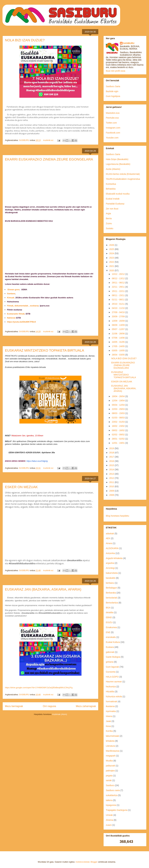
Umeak (109, 815)
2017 (112, 457)
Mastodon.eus (113, 113)
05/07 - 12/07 (118, 329)
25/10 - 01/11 (118, 304)
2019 (112, 448)
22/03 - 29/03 (118, 409)
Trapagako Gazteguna (117, 810)
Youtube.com (112, 138)
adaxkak (110, 534)
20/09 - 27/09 (118, 316)
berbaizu (110, 583)
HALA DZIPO (112, 677)
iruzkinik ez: (49, 140)
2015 (112, 465)
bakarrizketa (112, 573)
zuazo (109, 825)
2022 (112, 262)
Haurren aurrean (114, 682)
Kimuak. (11, 298)
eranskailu (111, 637)
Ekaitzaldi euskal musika (118, 194)
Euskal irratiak (113, 199)
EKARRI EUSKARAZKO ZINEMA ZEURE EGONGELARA (49, 159)
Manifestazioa (113, 751)
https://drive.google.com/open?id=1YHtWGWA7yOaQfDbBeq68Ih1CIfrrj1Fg (39, 688)
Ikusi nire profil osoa (116, 71)
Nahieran (12, 318)
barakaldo (111, 578)
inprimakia (111, 711)
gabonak (110, 652)
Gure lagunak (112, 667)
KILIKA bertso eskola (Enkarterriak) (123, 174)
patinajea (110, 771)
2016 (112, 461)
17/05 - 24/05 (118, 346)
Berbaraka (111, 593)
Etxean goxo (14, 290)
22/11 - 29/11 (118, 287)
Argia (108, 213)
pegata (109, 776)
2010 (112, 486)
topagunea (111, 805)
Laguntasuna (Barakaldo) (118, 164)
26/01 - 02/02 (118, 439)
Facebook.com (113, 133)
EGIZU (109, 622)
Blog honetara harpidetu (117, 516)
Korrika (109, 731)
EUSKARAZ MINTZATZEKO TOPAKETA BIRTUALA (45, 350)
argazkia (110, 563)
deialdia (110, 612)
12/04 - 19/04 (118, 401)
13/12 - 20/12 (118, 274)
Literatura (110, 746)
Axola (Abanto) (113, 169)
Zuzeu (109, 223)
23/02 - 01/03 (118, 422)
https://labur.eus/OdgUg (37, 461)
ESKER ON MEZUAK (21, 487)
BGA (108, 608)
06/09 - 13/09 (118, 325)
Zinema (109, 820)
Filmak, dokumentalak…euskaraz (23, 306)
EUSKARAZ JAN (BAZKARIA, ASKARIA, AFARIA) (43, 589)
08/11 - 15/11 (118, 295)
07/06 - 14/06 (118, 338)
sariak (109, 780)
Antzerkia (110, 553)
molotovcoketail (83, 862)
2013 (112, 474)
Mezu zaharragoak (86, 706)
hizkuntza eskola (114, 696)
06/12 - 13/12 (118, 278)
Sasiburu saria (113, 790)
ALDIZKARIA (112, 548)
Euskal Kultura (113, 642)
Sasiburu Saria (113, 86)
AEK (108, 538)
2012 (112, 478)
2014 (112, 469)
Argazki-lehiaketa (114, 558)
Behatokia (111, 189)
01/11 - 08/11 (118, 300)
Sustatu (109, 228)
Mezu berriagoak (14, 706)
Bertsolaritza (112, 603)
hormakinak (111, 701)
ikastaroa (110, 706)
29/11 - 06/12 (118, 283)
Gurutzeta (111, 672)
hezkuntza (111, 687)
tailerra (109, 800)
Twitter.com (111, 123)
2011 (112, 482)
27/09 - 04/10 (118, 312)
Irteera (109, 716)
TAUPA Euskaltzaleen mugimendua (123, 179)
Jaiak (108, 721)
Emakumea (111, 627)
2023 (112, 258)
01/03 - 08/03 (118, 418)
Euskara (110, 647)
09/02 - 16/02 (118, 430)
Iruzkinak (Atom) (60, 714)
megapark (111, 756)
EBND (109, 617)
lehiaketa (110, 741)
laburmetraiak (112, 736)
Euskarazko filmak (16, 314)
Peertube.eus (112, 118)
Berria (109, 218)
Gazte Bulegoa (113, 657)
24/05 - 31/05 (118, 342)
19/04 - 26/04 (118, 396)
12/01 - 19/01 (118, 443)
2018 (112, 453)
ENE (108, 632)
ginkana (110, 662)
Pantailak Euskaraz (115, 204)
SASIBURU (129, 43)
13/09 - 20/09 (118, 321)
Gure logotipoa (113, 96)
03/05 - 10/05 (118, 350)
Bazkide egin (112, 91)
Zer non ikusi (112, 209)
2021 (112, 266)
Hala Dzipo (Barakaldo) (117, 159)
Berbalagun (111, 588)
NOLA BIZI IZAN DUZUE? (25, 40)
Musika (109, 761)
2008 (112, 495)
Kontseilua (111, 184)
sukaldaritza (112, 795)
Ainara (109, 543)
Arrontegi (110, 568)
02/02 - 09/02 (118, 435)
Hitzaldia (110, 692)
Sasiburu (110, 785)
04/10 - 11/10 (118, 308)
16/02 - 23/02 (118, 426)
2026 (112, 245)
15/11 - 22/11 (118, 291)
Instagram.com (113, 128)
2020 (112, 270)
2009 (112, 491)
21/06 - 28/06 (118, 334)
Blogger (94, 862)
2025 (112, 249)
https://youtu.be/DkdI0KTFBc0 (21, 322)
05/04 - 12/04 (118, 405)
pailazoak (110, 766)
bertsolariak (111, 598)
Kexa (108, 726)
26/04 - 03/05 (118, 355)
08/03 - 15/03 (118, 413)
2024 (112, 253)
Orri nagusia (49, 706)
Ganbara (11, 294)
